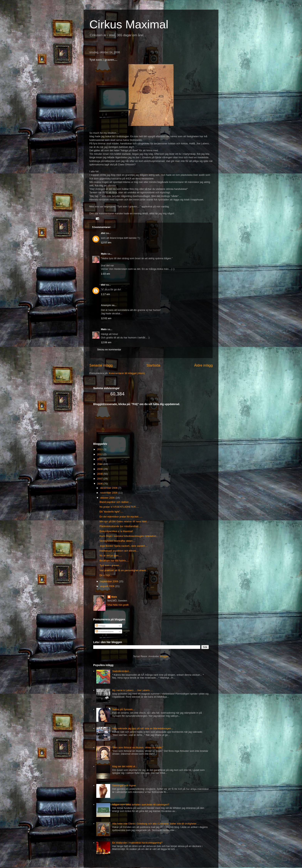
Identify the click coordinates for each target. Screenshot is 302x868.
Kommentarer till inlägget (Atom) (127, 373)
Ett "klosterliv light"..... (111, 512)
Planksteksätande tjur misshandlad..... (120, 526)
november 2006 (109, 493)
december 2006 (109, 488)
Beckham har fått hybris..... (114, 561)
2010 (100, 464)
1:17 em (105, 294)
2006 (100, 484)
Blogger (164, 656)
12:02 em (106, 318)
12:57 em (106, 243)
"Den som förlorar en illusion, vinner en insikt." (138, 747)
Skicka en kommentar (109, 349)
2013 (100, 449)
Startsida (153, 365)
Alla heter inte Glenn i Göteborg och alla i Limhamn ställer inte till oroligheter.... (156, 824)
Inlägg (100, 626)
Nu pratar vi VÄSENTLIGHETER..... (119, 507)
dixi (103, 233)
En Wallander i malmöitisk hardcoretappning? (137, 843)
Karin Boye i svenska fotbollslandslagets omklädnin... (129, 536)
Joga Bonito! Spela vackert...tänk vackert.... (123, 546)
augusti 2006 (108, 586)
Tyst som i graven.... (111, 565)
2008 (100, 474)
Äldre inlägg (203, 365)
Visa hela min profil (118, 605)
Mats (104, 254)
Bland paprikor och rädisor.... (115, 502)
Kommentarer (105, 631)
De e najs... (106, 575)
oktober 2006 (108, 498)
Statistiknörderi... (121, 671)
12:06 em (106, 342)
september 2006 (110, 581)
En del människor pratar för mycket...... (121, 517)
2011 (100, 459)
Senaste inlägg (101, 365)
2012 (100, 454)
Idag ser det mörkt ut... (125, 766)
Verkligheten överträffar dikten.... (117, 541)
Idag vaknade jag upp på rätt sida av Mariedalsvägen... (143, 728)
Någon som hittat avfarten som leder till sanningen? (141, 804)
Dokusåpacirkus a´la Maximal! (116, 531)
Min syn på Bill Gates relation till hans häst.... (124, 521)
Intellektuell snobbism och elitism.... (119, 551)
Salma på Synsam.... (124, 709)
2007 (100, 479)
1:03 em (105, 274)
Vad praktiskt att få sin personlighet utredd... (124, 570)
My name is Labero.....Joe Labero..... (133, 690)
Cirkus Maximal (129, 24)
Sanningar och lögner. (124, 785)
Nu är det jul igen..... (111, 556)
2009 (100, 469)
